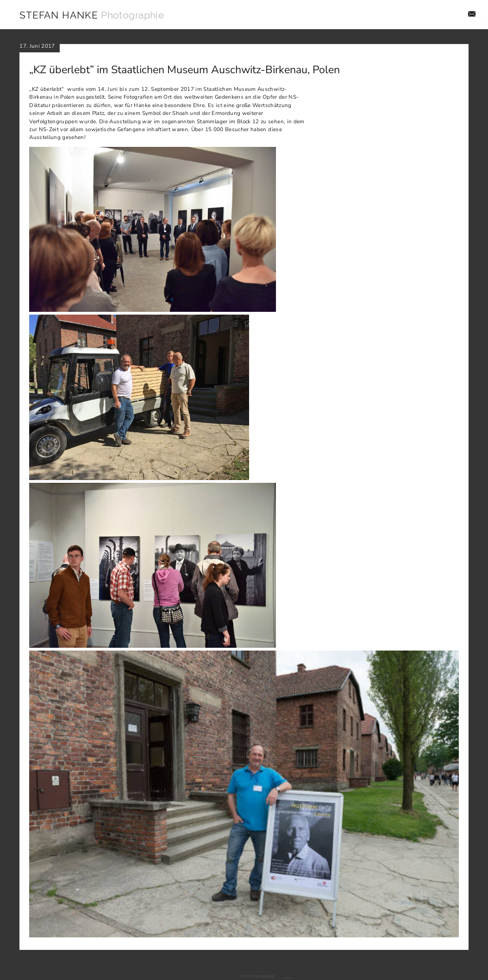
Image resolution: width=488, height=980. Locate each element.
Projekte (392, 15)
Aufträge (355, 15)
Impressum (198, 976)
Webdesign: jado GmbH (316, 976)
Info (463, 15)
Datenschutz (165, 976)
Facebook (228, 976)
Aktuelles (430, 15)
